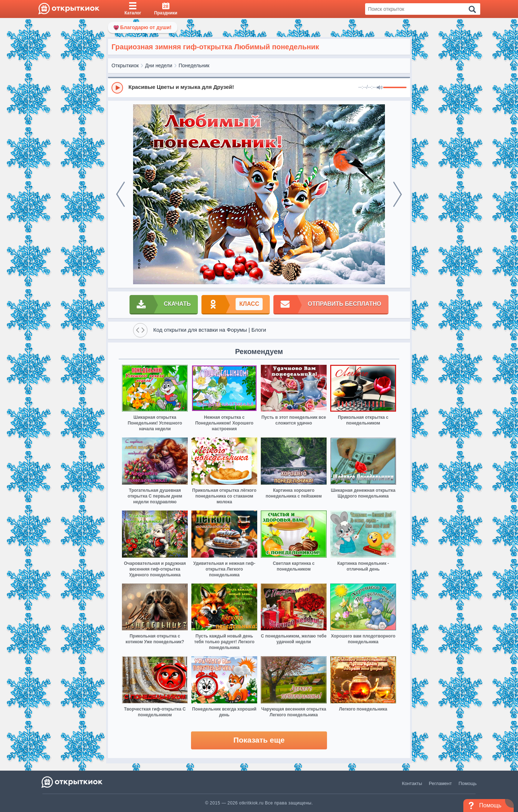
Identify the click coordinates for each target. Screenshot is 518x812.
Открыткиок (125, 65)
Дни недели (159, 65)
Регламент (440, 783)
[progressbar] (395, 88)
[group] (259, 87)
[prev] (121, 194)
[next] (397, 194)
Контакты (412, 783)
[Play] (117, 88)
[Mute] (380, 88)
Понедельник (194, 65)
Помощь (468, 783)
